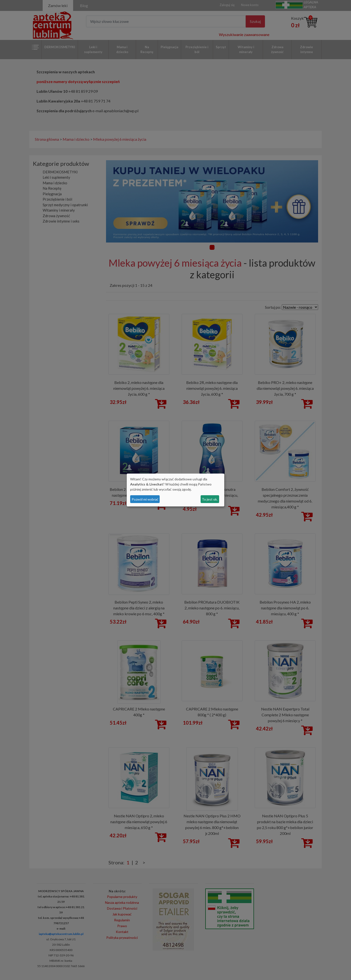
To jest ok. (210, 499)
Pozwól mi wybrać (145, 499)
